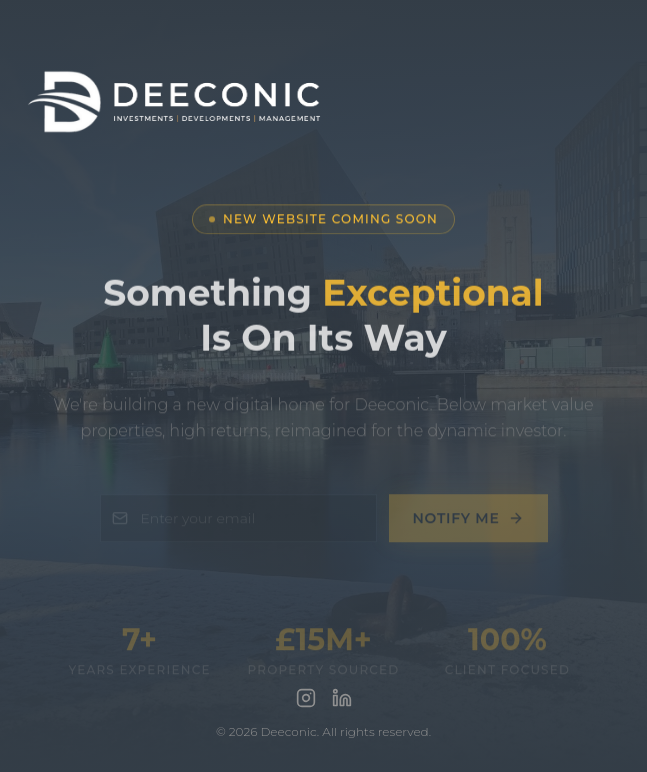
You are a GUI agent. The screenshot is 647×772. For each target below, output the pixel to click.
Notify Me (468, 523)
